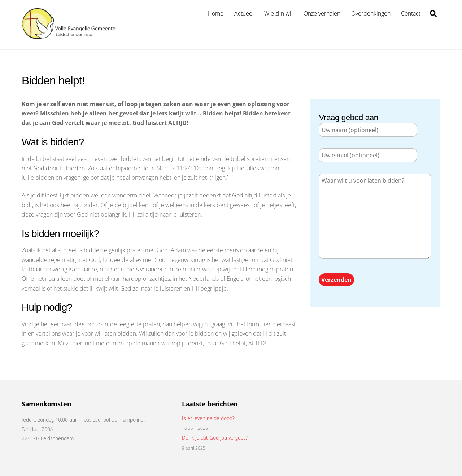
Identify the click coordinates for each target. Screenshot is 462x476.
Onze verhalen (322, 13)
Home (215, 13)
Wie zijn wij (278, 13)
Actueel (244, 13)
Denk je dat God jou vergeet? (215, 438)
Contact (411, 13)
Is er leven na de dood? (208, 418)
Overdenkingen (371, 13)
